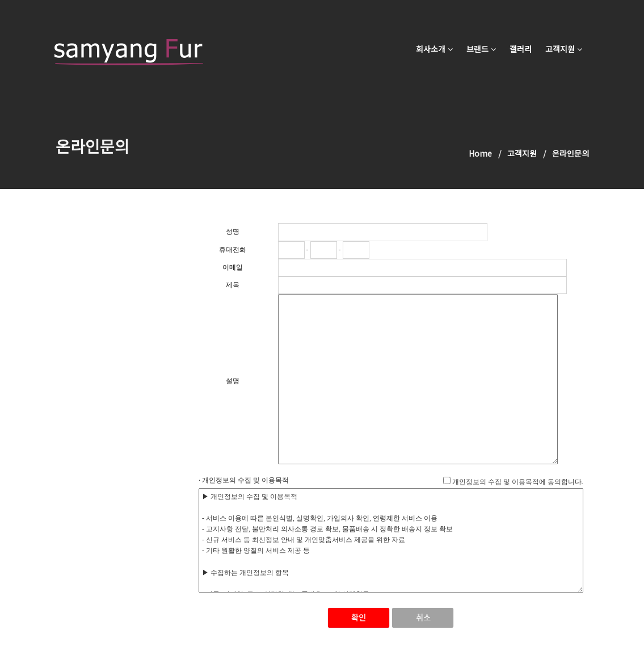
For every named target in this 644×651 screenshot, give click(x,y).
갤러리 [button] (521, 50)
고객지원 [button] (564, 50)
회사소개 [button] (434, 50)
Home (480, 154)
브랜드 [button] (481, 50)
